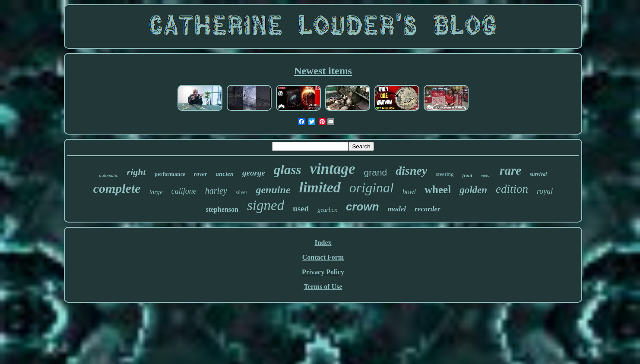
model (397, 209)
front (467, 175)
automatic (109, 175)
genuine (273, 190)
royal (545, 191)
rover (200, 174)
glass (288, 170)
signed (266, 205)
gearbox (327, 210)
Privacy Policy (323, 272)
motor (486, 175)
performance (170, 174)
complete (117, 188)
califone (184, 191)
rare (510, 170)
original (372, 188)
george (254, 173)
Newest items (323, 71)
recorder (427, 209)
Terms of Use (323, 287)
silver (242, 192)
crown (363, 207)
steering (445, 174)
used (301, 209)
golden (473, 190)
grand (376, 172)
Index (323, 243)
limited (320, 187)
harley (216, 191)
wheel (438, 190)
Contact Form (323, 257)
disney (411, 171)
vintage (333, 169)
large (156, 192)
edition (512, 189)
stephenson (222, 209)
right (136, 172)
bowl (409, 192)
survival (538, 174)
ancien (225, 174)
